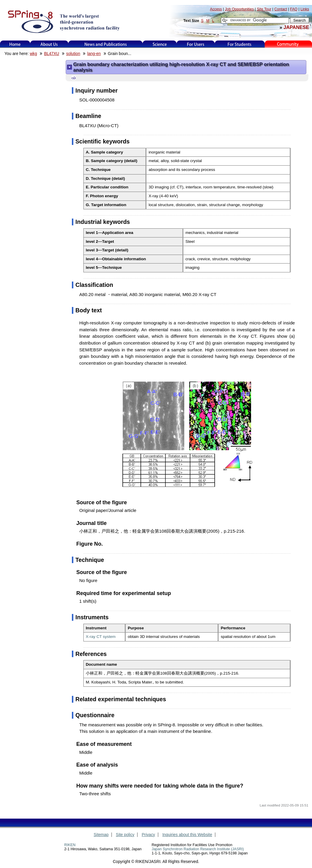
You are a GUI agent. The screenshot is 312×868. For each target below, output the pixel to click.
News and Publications (106, 44)
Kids (288, 44)
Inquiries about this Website (187, 835)
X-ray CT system (101, 637)
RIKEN (70, 845)
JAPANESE (296, 27)
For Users (196, 44)
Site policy (125, 835)
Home (15, 44)
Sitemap (101, 835)
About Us (49, 44)
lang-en (94, 54)
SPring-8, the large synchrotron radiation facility (63, 21)
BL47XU (52, 54)
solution (73, 54)
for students (240, 44)
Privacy (148, 835)
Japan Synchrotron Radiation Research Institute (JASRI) (198, 849)
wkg (33, 54)
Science (160, 44)
